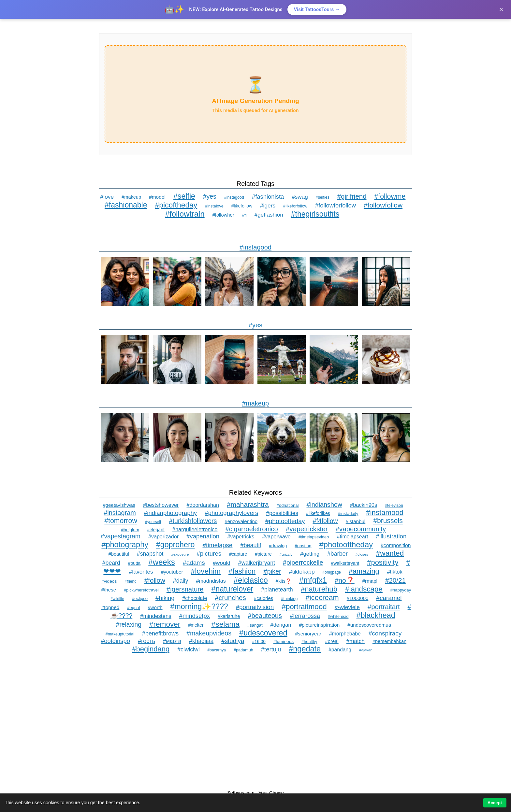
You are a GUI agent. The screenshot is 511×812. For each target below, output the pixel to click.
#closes (362, 554)
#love (107, 197)
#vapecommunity (361, 529)
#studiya (233, 641)
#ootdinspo (115, 641)
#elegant (156, 530)
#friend (131, 581)
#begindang (151, 649)
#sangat (255, 625)
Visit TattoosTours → (317, 9)
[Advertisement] (255, 722)
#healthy (309, 641)
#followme (390, 196)
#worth (155, 607)
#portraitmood (304, 607)
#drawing (278, 546)
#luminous (284, 641)
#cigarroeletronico (251, 529)
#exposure (180, 554)
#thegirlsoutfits (315, 214)
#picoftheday (176, 205)
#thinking (289, 598)
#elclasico (251, 580)
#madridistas (211, 581)
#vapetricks (241, 536)
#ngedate (305, 649)
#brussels (388, 521)
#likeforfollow (295, 206)
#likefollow (242, 206)
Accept (495, 803)
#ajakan (366, 650)
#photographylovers (231, 513)
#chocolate (195, 598)
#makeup (131, 197)
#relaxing (129, 625)
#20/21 (395, 580)
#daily (181, 581)
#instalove (214, 206)
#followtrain (185, 214)
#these (109, 590)
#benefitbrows (160, 634)
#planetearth (277, 590)
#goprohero (175, 545)
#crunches (230, 598)
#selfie (184, 196)
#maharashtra (248, 504)
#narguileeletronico (195, 529)
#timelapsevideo (314, 537)
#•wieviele (347, 607)
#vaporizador (163, 536)
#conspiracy (385, 633)
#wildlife (117, 598)
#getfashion (269, 215)
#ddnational (288, 505)
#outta (134, 563)
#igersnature (185, 589)
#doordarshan (203, 505)
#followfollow (383, 205)
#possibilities (282, 513)
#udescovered (263, 633)
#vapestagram (121, 536)
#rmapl (370, 581)
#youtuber (172, 572)
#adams (194, 563)
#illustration (391, 536)
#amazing (364, 571)
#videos (109, 581)
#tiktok (395, 572)
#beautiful (119, 554)
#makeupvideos (209, 633)
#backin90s (364, 505)
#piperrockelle (303, 563)
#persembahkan (389, 641)
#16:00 (259, 641)
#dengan (281, 625)
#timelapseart (353, 537)
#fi (244, 215)
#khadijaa (201, 641)
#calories (263, 598)
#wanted (390, 553)
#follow (155, 580)
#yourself (153, 522)
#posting (303, 546)
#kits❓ (284, 581)
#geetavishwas (119, 505)
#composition (396, 545)
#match (356, 641)
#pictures (209, 554)
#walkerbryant (345, 563)
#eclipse (140, 598)
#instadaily (348, 513)
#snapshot (150, 554)
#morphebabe (345, 634)
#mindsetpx (195, 616)
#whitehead (338, 617)
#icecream (322, 598)
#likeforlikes (318, 513)
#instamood (385, 513)
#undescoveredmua (369, 625)
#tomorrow (121, 521)
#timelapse (217, 545)
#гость (146, 641)
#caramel (389, 598)
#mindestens (156, 616)
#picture (263, 554)
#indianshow (324, 505)
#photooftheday (346, 544)
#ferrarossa (305, 616)
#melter (196, 625)
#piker (272, 571)
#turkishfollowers (193, 521)
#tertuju (271, 649)
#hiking (165, 598)
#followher (223, 215)
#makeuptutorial (120, 634)
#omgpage (332, 572)
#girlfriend (352, 196)
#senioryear (308, 634)
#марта (172, 641)
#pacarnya (217, 650)
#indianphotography (170, 513)
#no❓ (345, 580)
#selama (225, 624)
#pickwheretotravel (141, 590)
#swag (300, 197)
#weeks (161, 562)
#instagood (234, 197)
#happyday (401, 590)
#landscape (364, 589)
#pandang (340, 650)
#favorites (141, 572)
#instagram (120, 513)
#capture (238, 554)
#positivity (383, 562)
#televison (394, 506)
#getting (310, 554)
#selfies (323, 197)
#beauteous (265, 616)
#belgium (130, 530)
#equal (133, 608)
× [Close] (501, 9)
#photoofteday (285, 521)
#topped (110, 607)
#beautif (251, 545)
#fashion (242, 571)
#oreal (332, 641)
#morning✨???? (199, 606)
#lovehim (206, 571)
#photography (125, 545)
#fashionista (268, 197)
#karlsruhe (229, 616)
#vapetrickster (307, 529)
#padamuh (243, 650)
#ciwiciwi (188, 649)
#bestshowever (161, 505)
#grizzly (286, 554)
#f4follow (325, 521)
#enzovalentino (241, 521)
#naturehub (319, 589)
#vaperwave (276, 536)
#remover (165, 624)
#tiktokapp (302, 572)
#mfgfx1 (313, 580)
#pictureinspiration (319, 625)
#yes (210, 197)
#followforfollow (336, 205)
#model (157, 197)
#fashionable (126, 205)
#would (222, 563)
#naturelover (232, 589)
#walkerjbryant (257, 563)
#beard (111, 563)
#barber (337, 554)
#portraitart (384, 607)
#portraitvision (255, 607)
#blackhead (376, 615)
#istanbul (356, 521)
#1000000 (358, 598)
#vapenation (203, 536)
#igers (268, 206)
